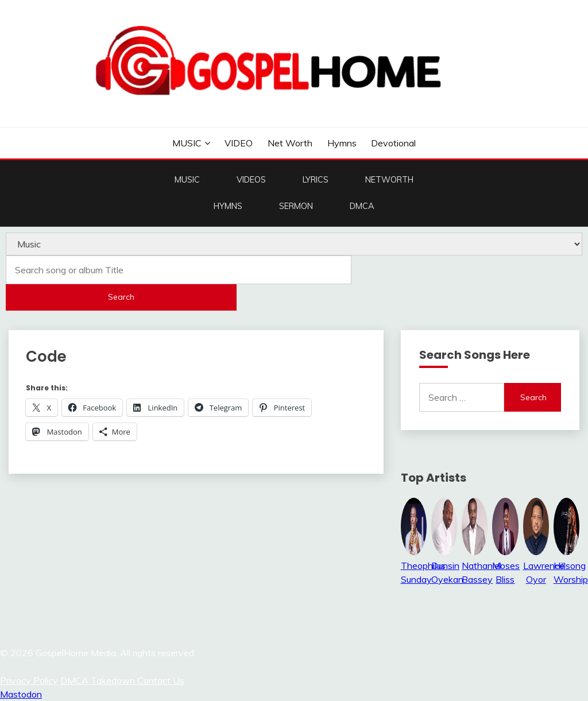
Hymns (342, 143)
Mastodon (21, 694)
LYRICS (316, 180)
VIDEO (239, 143)
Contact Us (161, 680)
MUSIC (187, 143)
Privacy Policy (29, 680)
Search (121, 297)
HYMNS (228, 206)
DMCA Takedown (99, 680)
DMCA (362, 206)
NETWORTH (389, 180)
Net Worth (290, 143)
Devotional (393, 143)
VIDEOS (251, 180)
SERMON (296, 206)
